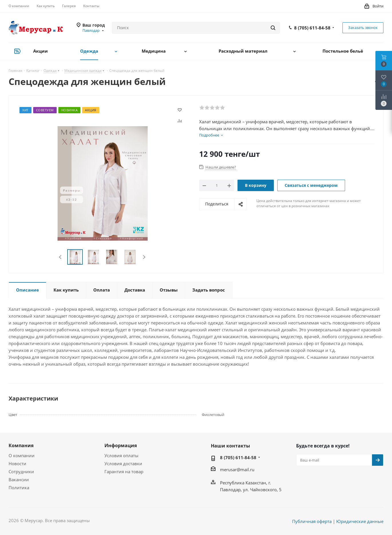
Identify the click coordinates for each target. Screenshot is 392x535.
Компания (21, 445)
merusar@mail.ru (237, 469)
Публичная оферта (312, 521)
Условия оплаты (121, 455)
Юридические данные (360, 521)
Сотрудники (21, 471)
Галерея (69, 6)
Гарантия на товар (124, 471)
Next (144, 257)
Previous (61, 257)
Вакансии (19, 479)
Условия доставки (123, 463)
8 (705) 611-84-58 (312, 28)
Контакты (91, 6)
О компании (19, 6)
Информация (121, 445)
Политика (19, 488)
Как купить (46, 6)
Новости (17, 463)
